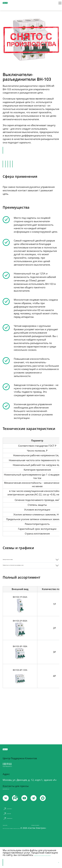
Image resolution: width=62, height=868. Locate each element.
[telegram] (42, 808)
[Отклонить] (57, 862)
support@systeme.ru (16, 773)
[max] (54, 808)
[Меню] (57, 5)
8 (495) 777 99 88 (17, 767)
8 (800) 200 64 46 (17, 763)
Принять (10, 862)
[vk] (6, 808)
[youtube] (19, 808)
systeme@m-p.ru (12, 797)
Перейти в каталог (17, 151)
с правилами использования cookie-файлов (26, 854)
